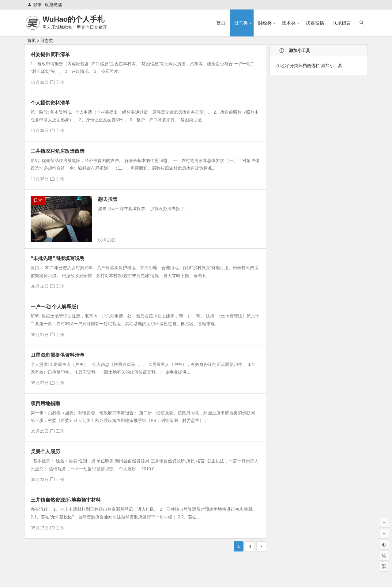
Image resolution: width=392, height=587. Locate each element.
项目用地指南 (45, 403)
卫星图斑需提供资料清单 (58, 355)
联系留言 (342, 23)
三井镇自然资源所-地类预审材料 (66, 500)
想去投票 (108, 199)
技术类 (289, 23)
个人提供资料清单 (50, 103)
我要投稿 (315, 23)
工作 (60, 82)
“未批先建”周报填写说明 (58, 258)
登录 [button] (34, 5)
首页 (221, 23)
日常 (38, 200)
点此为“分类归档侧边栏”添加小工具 (309, 66)
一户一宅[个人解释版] (54, 307)
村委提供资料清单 (50, 54)
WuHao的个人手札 (73, 19)
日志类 (241, 23)
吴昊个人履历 (45, 452)
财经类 (265, 23)
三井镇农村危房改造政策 (58, 151)
